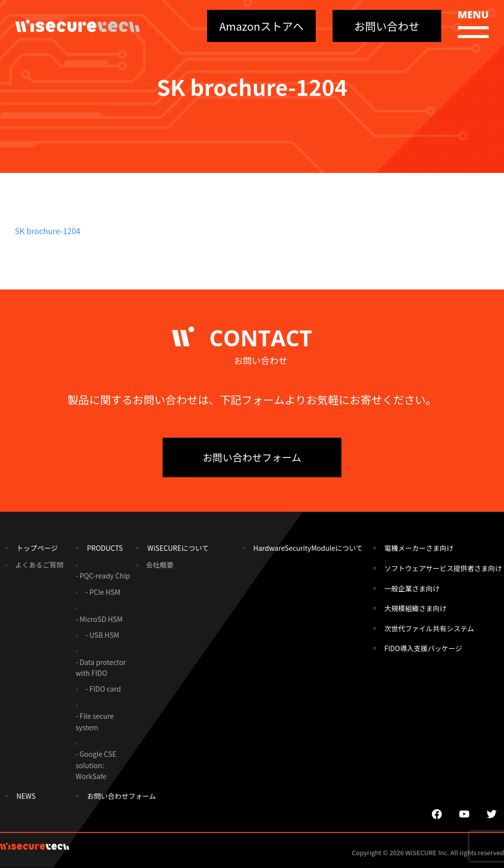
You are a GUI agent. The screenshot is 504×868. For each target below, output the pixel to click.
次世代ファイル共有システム (429, 628)
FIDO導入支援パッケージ (423, 648)
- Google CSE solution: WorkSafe (96, 765)
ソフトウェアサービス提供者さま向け (443, 568)
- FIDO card (103, 689)
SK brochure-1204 (48, 231)
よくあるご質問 (39, 565)
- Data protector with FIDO (101, 667)
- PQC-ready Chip (103, 576)
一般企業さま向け (412, 588)
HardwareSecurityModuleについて (308, 548)
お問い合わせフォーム (252, 457)
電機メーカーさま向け (419, 548)
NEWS (26, 796)
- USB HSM (102, 635)
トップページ (37, 548)
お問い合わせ (387, 26)
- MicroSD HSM (99, 619)
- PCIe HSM (103, 592)
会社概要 (160, 565)
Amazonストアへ (262, 26)
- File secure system (95, 721)
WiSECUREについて (178, 548)
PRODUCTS (105, 548)
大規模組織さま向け (416, 608)
